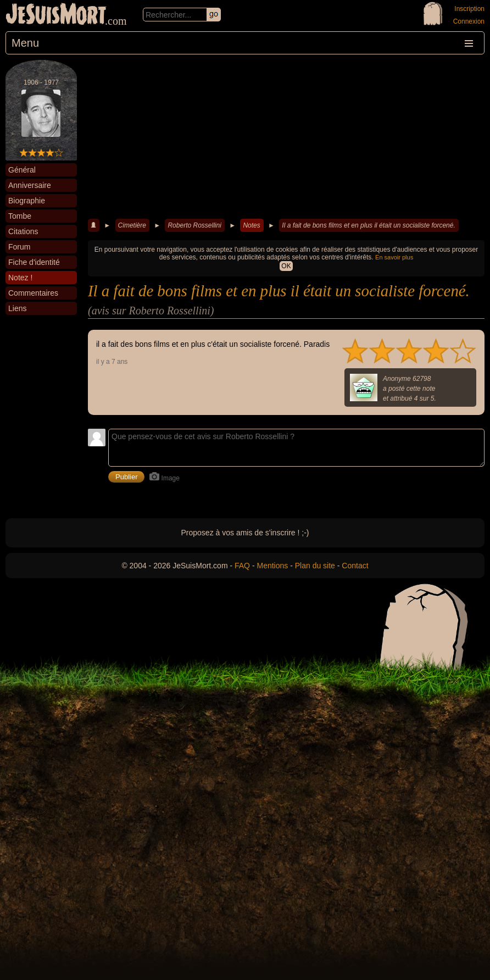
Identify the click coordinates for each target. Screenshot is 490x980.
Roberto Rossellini (194, 225)
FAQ (242, 566)
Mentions (272, 566)
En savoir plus (394, 257)
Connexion (469, 21)
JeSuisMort (56, 15)
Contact (355, 566)
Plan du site (315, 566)
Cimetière (132, 225)
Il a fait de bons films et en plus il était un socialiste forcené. (369, 225)
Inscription (469, 9)
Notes (251, 225)
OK (286, 266)
